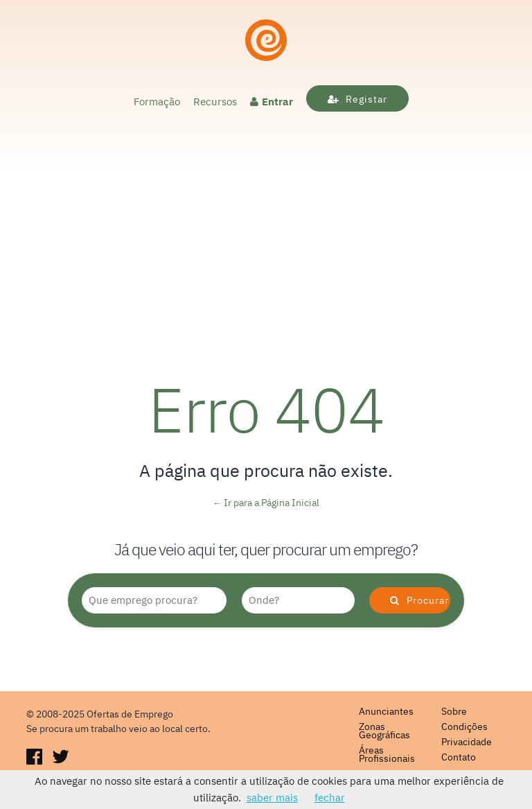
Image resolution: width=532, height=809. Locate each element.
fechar (330, 798)
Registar (357, 99)
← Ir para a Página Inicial (266, 503)
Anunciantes (386, 711)
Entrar (272, 102)
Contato (459, 757)
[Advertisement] (266, 247)
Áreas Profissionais (387, 754)
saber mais (272, 798)
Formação (157, 102)
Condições (464, 727)
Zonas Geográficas (384, 731)
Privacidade (467, 742)
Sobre (454, 711)
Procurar (419, 600)
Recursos (215, 102)
